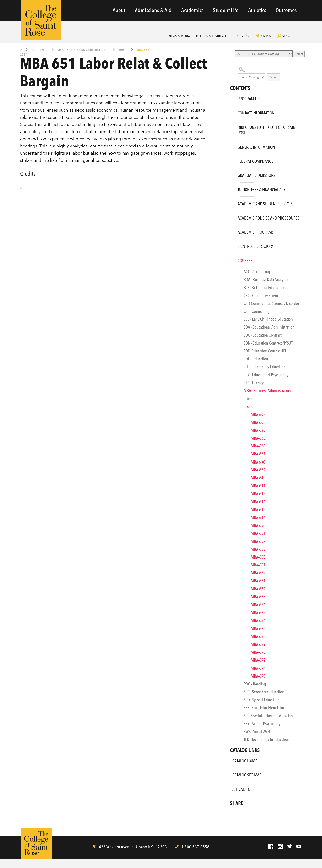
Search (288, 36)
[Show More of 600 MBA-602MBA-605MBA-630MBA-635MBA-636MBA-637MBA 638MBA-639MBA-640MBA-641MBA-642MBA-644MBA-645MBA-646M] (238, 408)
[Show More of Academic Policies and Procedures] (231, 216)
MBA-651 (258, 533)
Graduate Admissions (257, 175)
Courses (38, 50)
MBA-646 (258, 517)
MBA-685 (258, 628)
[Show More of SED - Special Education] (235, 701)
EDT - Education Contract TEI (265, 351)
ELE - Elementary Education (265, 367)
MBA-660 (258, 557)
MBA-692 (258, 660)
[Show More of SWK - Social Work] (235, 733)
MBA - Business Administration (82, 50)
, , (132, 847)
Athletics (257, 10)
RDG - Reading (255, 684)
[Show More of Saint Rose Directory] (231, 245)
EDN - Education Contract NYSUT (268, 343)
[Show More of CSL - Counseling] (235, 313)
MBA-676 (258, 605)
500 (250, 398)
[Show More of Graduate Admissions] (231, 174)
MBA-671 (258, 581)
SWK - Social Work (257, 731)
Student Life (226, 10)
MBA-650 (258, 525)
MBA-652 (258, 541)
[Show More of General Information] (231, 145)
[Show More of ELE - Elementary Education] (235, 368)
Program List (249, 99)
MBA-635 (258, 438)
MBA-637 (258, 454)
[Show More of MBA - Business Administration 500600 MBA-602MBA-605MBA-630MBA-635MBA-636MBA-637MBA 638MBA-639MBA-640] (235, 392)
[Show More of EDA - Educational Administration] (235, 328)
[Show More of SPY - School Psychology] (235, 725)
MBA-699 (258, 676)
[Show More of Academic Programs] (231, 230)
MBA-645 (258, 509)
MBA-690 (258, 652)
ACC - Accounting (257, 272)
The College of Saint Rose (41, 20)
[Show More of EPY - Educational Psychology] (235, 376)
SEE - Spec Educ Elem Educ (264, 708)
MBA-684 (258, 620)
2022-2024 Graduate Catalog (24, 52)
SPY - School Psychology (262, 724)
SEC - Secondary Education (264, 692)
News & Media (180, 36)
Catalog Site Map (247, 775)
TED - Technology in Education (266, 739)
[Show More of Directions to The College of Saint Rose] (231, 126)
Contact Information (256, 113)
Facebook (271, 846)
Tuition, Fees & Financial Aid (261, 190)
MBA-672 (258, 589)
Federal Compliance (255, 161)
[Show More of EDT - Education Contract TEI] (235, 352)
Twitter (290, 846)
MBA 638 (258, 462)
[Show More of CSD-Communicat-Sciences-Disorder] (235, 305)
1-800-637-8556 (195, 847)
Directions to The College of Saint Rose (267, 130)
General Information (256, 147)
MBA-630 (258, 430)
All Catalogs (243, 789)
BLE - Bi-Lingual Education (264, 288)
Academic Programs (256, 232)
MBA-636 (258, 446)
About (119, 10)
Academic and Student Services (265, 204)
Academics (192, 10)
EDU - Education (256, 359)
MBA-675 (258, 597)
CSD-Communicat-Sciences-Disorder (271, 303)
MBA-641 (258, 486)
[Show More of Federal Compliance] (231, 159)
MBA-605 (258, 422)
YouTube (299, 846)
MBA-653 (258, 549)
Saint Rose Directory (256, 246)
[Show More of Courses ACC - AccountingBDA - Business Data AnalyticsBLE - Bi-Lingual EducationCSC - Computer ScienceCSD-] (231, 259)
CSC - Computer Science (262, 295)
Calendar (242, 36)
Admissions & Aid (153, 10)
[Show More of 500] (238, 400)
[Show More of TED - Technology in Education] (235, 741)
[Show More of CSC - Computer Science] (235, 297)
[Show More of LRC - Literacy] (235, 384)
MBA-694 (258, 668)
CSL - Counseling (257, 311)
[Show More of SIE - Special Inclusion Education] (235, 717)
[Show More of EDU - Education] (235, 360)
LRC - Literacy (254, 383)
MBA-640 (258, 478)
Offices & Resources (212, 36)
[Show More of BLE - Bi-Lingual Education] (235, 289)
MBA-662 (258, 573)
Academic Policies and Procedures (268, 218)
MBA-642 (258, 493)
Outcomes (286, 10)
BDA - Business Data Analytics (266, 279)
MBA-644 (258, 502)
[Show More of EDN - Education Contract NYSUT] (235, 344)
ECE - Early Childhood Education (268, 319)
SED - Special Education (262, 700)
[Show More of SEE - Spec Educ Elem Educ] (235, 709)
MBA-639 (258, 470)
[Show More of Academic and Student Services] (231, 202)
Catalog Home (245, 761)
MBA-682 (258, 612)
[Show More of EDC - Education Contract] (235, 337)
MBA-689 (258, 644)
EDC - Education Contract (263, 335)
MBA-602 (258, 414)
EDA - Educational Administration (269, 327)
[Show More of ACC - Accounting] (235, 273)
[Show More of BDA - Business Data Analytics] (235, 281)
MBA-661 (258, 565)
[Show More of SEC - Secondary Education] (235, 693)
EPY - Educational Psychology (266, 375)
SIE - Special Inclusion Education (268, 716)
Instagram (280, 846)
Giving (266, 36)
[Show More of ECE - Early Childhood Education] (235, 321)
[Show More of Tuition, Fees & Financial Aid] (231, 188)
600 (121, 50)
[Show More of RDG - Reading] (235, 685)
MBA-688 (258, 636)
